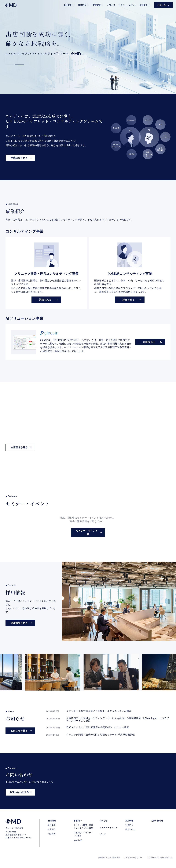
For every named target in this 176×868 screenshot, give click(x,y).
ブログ (103, 834)
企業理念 (52, 829)
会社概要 (52, 825)
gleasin (77, 840)
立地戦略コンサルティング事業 (83, 834)
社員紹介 (129, 825)
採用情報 (129, 821)
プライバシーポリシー (133, 858)
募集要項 (129, 829)
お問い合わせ (157, 821)
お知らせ (111, 5)
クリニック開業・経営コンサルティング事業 (83, 827)
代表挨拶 (52, 834)
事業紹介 (78, 821)
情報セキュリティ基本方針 (109, 858)
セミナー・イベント (127, 5)
